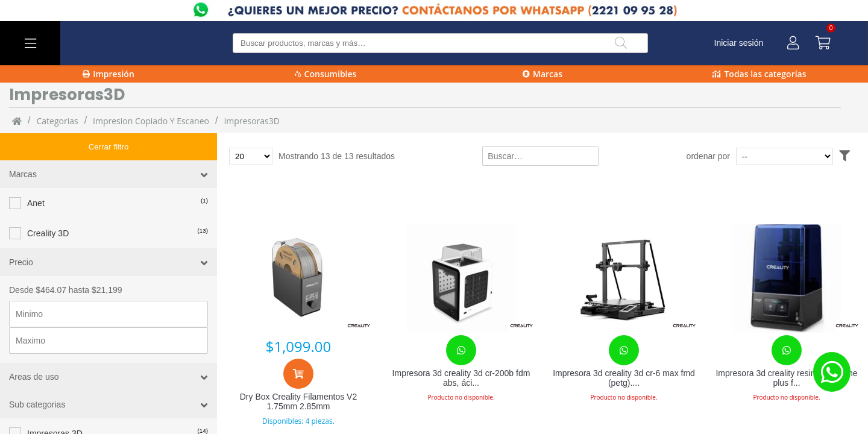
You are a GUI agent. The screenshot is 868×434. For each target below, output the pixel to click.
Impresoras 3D (55, 406)
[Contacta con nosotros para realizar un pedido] (461, 350)
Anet (36, 176)
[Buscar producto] (440, 43)
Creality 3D (48, 206)
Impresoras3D (251, 121)
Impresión (108, 74)
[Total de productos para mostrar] (251, 156)
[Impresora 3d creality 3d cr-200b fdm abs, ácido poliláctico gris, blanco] (461, 278)
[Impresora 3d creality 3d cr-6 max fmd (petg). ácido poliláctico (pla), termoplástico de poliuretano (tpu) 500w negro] (624, 278)
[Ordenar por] (807, 156)
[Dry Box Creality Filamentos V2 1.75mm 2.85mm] (298, 278)
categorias (57, 121)
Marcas (542, 74)
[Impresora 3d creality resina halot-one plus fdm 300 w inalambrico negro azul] (787, 278)
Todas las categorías (759, 74)
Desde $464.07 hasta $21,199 (66, 263)
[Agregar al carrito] (298, 374)
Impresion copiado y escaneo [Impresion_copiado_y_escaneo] (151, 121)
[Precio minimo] (108, 287)
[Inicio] (17, 121)
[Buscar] (621, 43)
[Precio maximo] (108, 313)
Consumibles (326, 74)
